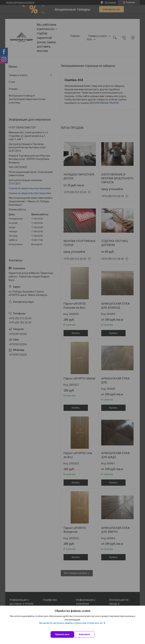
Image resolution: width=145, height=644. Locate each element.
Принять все (62, 634)
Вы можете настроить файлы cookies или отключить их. (71, 623)
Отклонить (84, 634)
